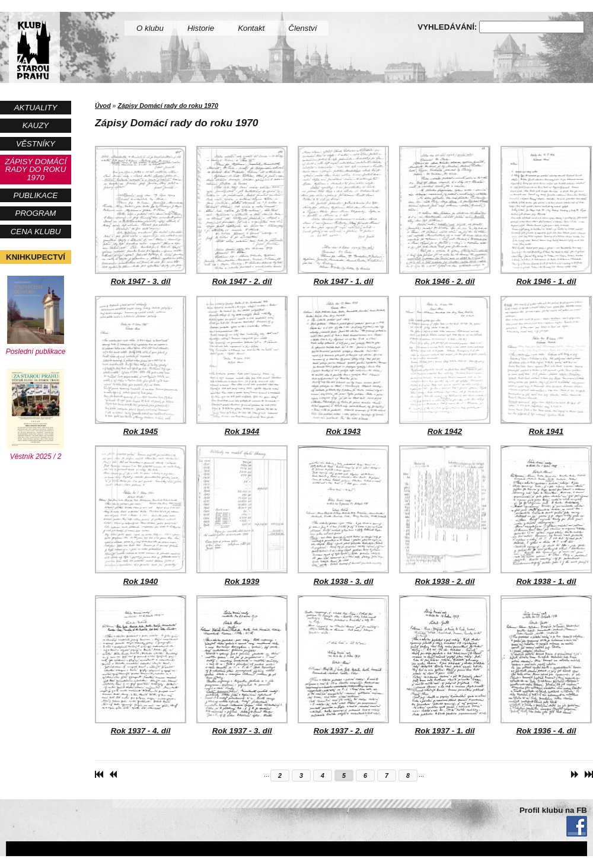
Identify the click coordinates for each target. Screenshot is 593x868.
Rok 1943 (343, 366)
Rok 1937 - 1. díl (445, 665)
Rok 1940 (141, 515)
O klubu (150, 28)
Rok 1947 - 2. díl (242, 216)
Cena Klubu (36, 232)
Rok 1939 (242, 515)
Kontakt (251, 28)
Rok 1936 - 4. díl (546, 665)
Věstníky (36, 144)
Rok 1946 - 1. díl (546, 216)
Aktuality (36, 108)
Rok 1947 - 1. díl (343, 216)
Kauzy (36, 125)
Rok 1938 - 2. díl (445, 515)
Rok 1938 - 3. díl (343, 515)
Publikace (36, 195)
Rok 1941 (546, 366)
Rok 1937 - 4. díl (141, 665)
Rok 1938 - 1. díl (546, 515)
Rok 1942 (445, 366)
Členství (302, 28)
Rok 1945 (141, 366)
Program (36, 213)
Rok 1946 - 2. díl (445, 216)
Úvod (103, 106)
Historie (201, 28)
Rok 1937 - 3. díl (242, 665)
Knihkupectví (36, 257)
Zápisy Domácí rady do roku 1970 (36, 170)
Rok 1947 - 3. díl (141, 216)
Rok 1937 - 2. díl (343, 665)
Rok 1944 (242, 366)
